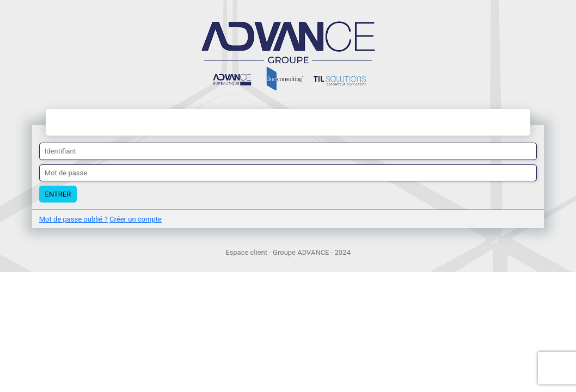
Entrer (58, 194)
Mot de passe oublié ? (73, 219)
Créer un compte (136, 219)
